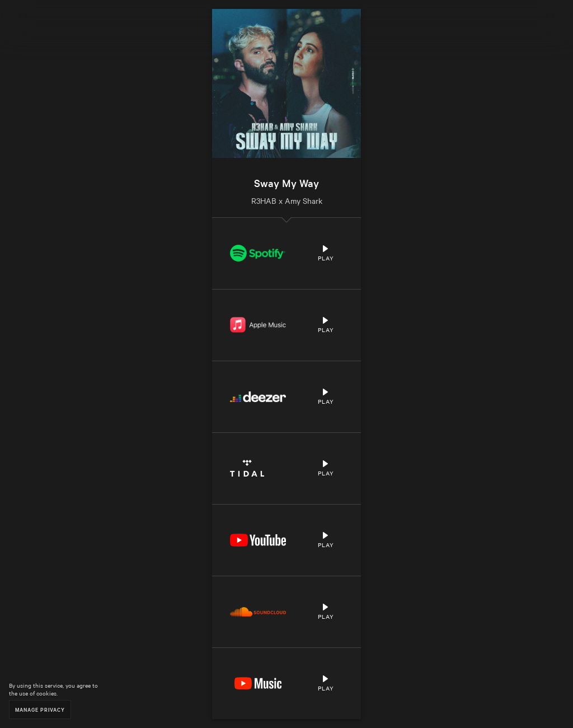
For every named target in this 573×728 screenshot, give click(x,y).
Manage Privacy (40, 709)
